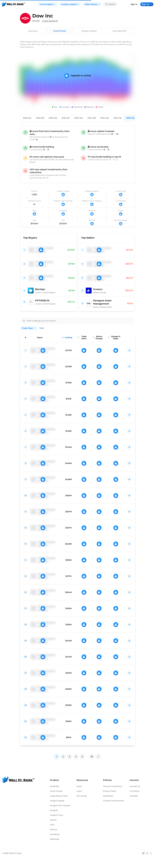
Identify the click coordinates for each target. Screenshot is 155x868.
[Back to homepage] (13, 4)
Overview (33, 31)
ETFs (52, 825)
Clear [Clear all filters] (42, 328)
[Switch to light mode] (147, 853)
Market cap (50, 21)
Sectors (54, 829)
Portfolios (55, 786)
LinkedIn (134, 796)
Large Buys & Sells (59, 796)
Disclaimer (108, 796)
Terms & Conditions (112, 786)
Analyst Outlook (89, 31)
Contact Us (135, 786)
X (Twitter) (135, 791)
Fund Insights (48, 4)
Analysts (54, 810)
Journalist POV (120, 31)
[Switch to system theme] (143, 853)
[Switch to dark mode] (151, 853)
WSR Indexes (92, 4)
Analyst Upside (57, 801)
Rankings (55, 839)
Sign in (134, 4)
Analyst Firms (57, 815)
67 (92, 757)
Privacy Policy (110, 791)
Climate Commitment (114, 801)
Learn (79, 791)
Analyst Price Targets (60, 805)
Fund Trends (59, 31)
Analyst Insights (70, 4)
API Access (82, 796)
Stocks (53, 820)
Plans (79, 786)
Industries (55, 834)
